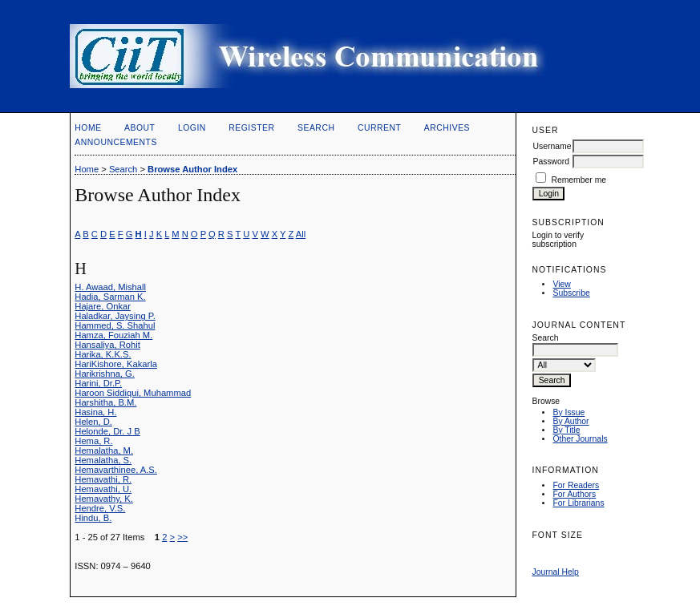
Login (192, 128)
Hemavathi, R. (103, 479)
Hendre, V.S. (100, 508)
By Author (571, 421)
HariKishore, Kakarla (116, 364)
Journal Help (555, 572)
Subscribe (571, 293)
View (561, 284)
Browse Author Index (192, 169)
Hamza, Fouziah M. (113, 335)
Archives (447, 128)
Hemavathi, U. (103, 489)
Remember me (579, 180)
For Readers (576, 485)
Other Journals (580, 439)
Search (316, 128)
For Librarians (578, 503)
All (301, 234)
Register (251, 128)
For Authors (574, 494)
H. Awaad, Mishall (110, 287)
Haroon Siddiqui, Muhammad (133, 393)
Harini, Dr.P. (98, 383)
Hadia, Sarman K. (110, 297)
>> (182, 537)
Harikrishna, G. (105, 374)
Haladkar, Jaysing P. (115, 316)
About (140, 128)
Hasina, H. (95, 412)
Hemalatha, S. (103, 460)
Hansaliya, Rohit (107, 345)
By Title (566, 430)
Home (88, 128)
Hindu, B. (93, 518)
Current (379, 128)
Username (552, 146)
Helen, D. (93, 422)
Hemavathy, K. (104, 499)
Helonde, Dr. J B (107, 431)
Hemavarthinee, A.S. (116, 470)
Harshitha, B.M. (105, 402)
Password (551, 162)
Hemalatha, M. (104, 450)
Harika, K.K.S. (103, 354)
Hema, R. (93, 441)
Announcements (116, 142)
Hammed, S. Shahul (115, 325)
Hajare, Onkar (103, 306)
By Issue (568, 412)
